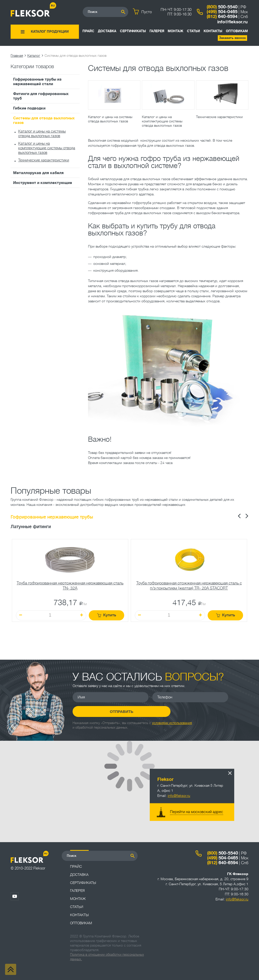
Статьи (193, 31)
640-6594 (222, 16)
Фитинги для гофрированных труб (41, 96)
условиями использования (172, 722)
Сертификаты (133, 31)
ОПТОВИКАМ (237, 31)
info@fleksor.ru (232, 22)
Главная (17, 56)
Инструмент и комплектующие (43, 183)
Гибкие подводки (29, 108)
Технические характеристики (44, 160)
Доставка (107, 31)
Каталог (34, 56)
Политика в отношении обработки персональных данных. (107, 957)
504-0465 (222, 12)
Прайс (88, 31)
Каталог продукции (50, 32)
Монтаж (176, 31)
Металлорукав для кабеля (38, 173)
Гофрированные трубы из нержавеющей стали (37, 82)
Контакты (213, 31)
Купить (107, 615)
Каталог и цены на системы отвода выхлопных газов (42, 134)
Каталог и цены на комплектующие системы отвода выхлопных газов (47, 148)
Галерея (157, 31)
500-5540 (222, 7)
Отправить (111, 711)
